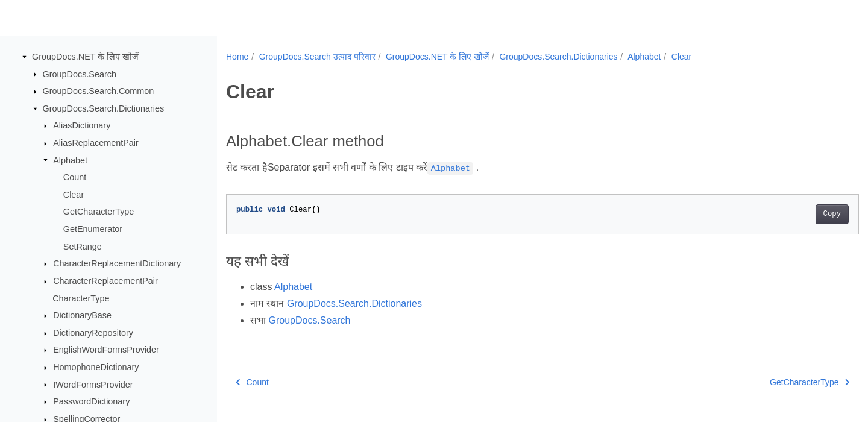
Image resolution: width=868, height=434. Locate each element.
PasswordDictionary (91, 401)
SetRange (83, 247)
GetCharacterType (99, 212)
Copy (788, 214)
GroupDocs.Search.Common (99, 91)
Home (237, 57)
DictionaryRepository (93, 333)
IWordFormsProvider (93, 385)
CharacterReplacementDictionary (117, 263)
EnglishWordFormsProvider (106, 350)
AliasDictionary (82, 125)
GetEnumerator (93, 229)
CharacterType (81, 298)
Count (75, 177)
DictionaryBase (82, 315)
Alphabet (70, 160)
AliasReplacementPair (96, 143)
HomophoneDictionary (96, 367)
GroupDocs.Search (80, 74)
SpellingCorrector (86, 419)
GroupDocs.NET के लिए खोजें (85, 57)
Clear (74, 195)
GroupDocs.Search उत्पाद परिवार (317, 57)
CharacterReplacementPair (105, 281)
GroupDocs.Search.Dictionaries (104, 108)
